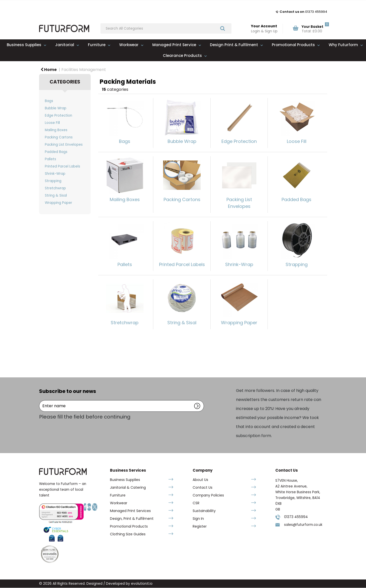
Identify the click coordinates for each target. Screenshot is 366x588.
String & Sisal (56, 195)
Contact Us (203, 487)
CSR (196, 503)
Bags (49, 101)
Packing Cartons (59, 137)
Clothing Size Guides (128, 534)
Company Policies (208, 495)
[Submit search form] (223, 28)
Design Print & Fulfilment (234, 45)
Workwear (129, 45)
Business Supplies (24, 45)
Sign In (198, 519)
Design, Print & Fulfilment (132, 519)
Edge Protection (58, 115)
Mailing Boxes (56, 130)
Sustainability (204, 511)
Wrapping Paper (58, 203)
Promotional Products (293, 45)
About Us (200, 480)
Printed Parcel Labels (63, 166)
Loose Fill (52, 123)
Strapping (53, 181)
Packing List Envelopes (64, 145)
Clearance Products (182, 56)
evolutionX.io (142, 584)
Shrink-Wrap (55, 174)
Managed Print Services (130, 511)
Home (49, 70)
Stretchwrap (55, 188)
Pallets (50, 159)
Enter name (40, 400)
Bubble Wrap (56, 108)
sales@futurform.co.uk (303, 525)
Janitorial (65, 45)
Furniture (97, 45)
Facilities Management (84, 70)
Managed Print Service (174, 45)
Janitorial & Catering (128, 487)
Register (200, 526)
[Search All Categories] (166, 28)
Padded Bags (56, 152)
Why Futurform (343, 45)
